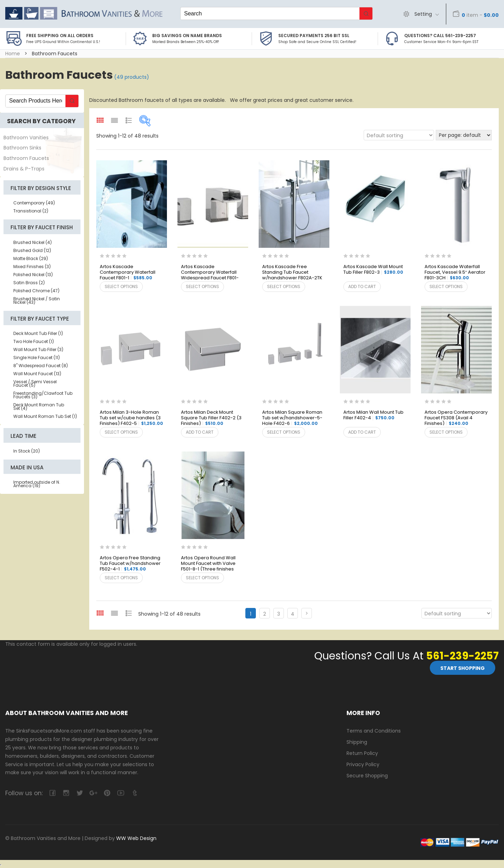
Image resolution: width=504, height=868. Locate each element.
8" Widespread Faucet (41, 366)
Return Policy (362, 753)
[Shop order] (399, 135)
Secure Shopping (367, 775)
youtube (121, 793)
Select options (121, 286)
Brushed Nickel (33, 242)
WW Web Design (136, 838)
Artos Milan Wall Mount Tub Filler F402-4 (373, 415)
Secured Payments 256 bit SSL (314, 36)
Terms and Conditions (374, 731)
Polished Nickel (33, 275)
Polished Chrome (36, 291)
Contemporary (34, 203)
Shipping (357, 742)
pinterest (107, 793)
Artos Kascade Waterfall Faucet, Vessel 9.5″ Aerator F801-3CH (455, 272)
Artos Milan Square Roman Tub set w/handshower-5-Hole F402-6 (292, 418)
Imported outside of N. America (37, 484)
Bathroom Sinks (22, 148)
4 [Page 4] (293, 614)
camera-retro (66, 793)
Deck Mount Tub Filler (38, 333)
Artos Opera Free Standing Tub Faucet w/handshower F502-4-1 (130, 564)
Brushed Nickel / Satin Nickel (37, 300)
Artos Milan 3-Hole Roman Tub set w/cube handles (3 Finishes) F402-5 (131, 418)
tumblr (134, 793)
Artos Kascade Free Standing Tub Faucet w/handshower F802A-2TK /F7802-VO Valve (292, 273)
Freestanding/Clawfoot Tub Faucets (43, 395)
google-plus (93, 793)
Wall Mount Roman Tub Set (45, 416)
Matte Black (31, 258)
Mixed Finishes (32, 267)
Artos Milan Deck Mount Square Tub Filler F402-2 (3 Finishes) (211, 418)
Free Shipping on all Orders (60, 36)
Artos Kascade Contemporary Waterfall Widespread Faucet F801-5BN (210, 273)
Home (13, 54)
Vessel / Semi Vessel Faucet (35, 383)
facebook (52, 793)
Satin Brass (29, 283)
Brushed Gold (32, 250)
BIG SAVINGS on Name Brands (187, 36)
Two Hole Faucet (34, 341)
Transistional (31, 211)
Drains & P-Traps (24, 169)
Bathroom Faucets (26, 158)
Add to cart (362, 286)
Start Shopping (463, 668)
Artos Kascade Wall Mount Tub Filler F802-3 (373, 270)
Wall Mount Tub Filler (38, 349)
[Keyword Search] (270, 13)
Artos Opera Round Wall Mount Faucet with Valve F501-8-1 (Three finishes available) (208, 564)
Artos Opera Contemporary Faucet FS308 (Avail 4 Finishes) (456, 418)
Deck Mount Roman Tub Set (39, 407)
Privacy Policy (363, 764)
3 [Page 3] (279, 614)
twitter (80, 793)
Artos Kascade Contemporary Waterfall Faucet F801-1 (128, 272)
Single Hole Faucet (37, 358)
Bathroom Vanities (26, 138)
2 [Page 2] (265, 614)
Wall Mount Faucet (37, 374)
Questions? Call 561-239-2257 (440, 36)
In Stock (27, 451)
